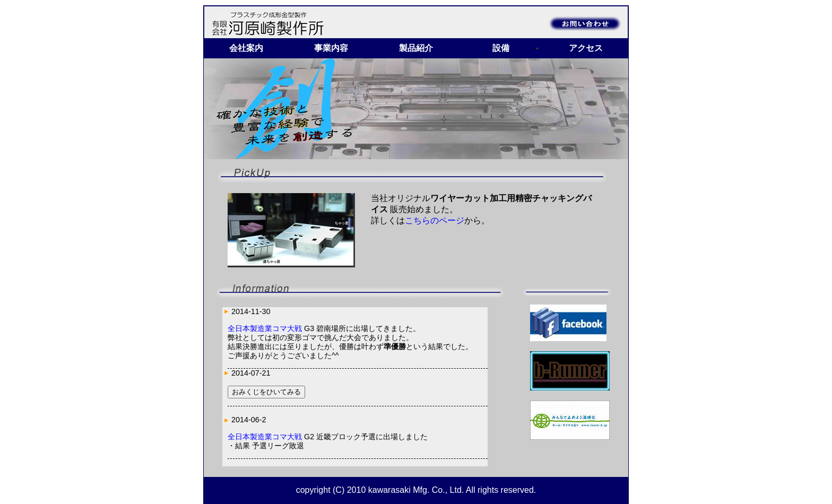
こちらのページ (435, 220)
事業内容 (331, 48)
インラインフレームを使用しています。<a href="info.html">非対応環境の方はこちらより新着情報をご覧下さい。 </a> (355, 387)
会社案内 (246, 48)
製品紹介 (416, 48)
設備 (501, 48)
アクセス (586, 48)
